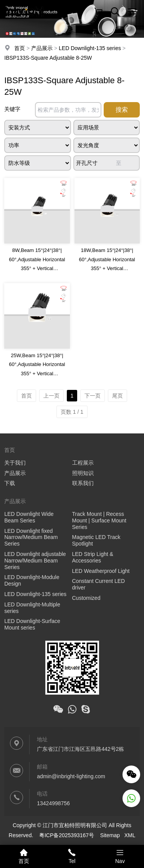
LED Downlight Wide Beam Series (29, 517)
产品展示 (42, 48)
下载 (10, 483)
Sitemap (110, 835)
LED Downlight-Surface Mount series (32, 624)
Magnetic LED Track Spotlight (96, 540)
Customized (86, 598)
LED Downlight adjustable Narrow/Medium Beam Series (35, 561)
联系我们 (83, 483)
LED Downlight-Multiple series (32, 608)
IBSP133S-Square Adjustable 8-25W (48, 58)
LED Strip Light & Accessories (93, 557)
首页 (20, 48)
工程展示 (83, 463)
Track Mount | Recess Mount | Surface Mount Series (99, 520)
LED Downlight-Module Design (32, 580)
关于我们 (15, 463)
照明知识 (83, 473)
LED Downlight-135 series (90, 48)
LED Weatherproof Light (101, 571)
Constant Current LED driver (99, 584)
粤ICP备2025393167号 (67, 835)
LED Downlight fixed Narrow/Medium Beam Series (31, 537)
